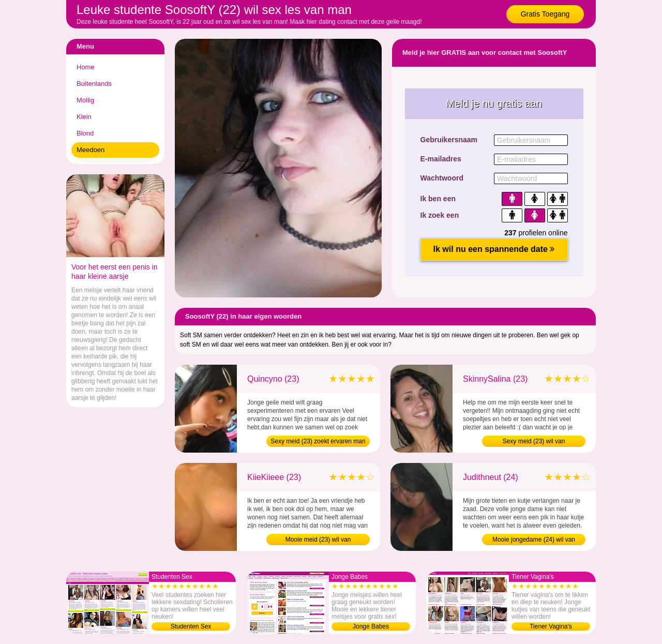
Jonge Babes (371, 626)
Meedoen (91, 150)
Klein (84, 117)
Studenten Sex (191, 626)
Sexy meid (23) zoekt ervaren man (318, 441)
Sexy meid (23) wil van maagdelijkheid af (534, 442)
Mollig (85, 100)
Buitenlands (94, 84)
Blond (85, 133)
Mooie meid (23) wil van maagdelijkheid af (318, 541)
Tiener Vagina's (551, 626)
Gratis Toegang (545, 14)
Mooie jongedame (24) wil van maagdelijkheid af (534, 541)
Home (86, 67)
